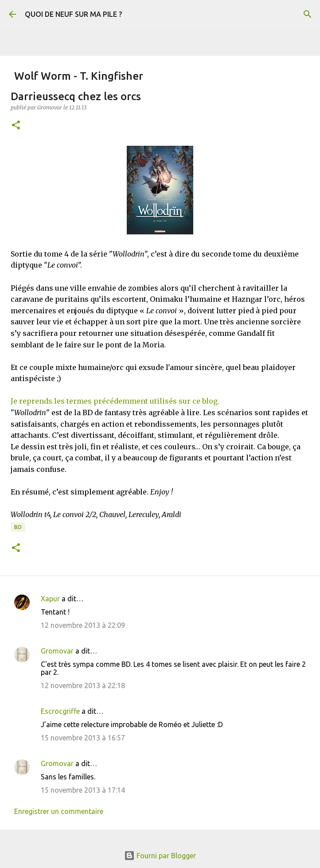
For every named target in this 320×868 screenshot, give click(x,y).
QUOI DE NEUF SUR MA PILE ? (73, 14)
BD (18, 527)
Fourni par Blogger (160, 856)
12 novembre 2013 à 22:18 (83, 685)
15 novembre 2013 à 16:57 (83, 738)
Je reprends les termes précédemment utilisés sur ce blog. (115, 401)
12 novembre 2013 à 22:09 (83, 625)
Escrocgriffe (60, 711)
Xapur (50, 599)
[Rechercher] (308, 14)
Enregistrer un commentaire (59, 811)
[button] (16, 126)
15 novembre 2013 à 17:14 (83, 790)
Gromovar (57, 651)
